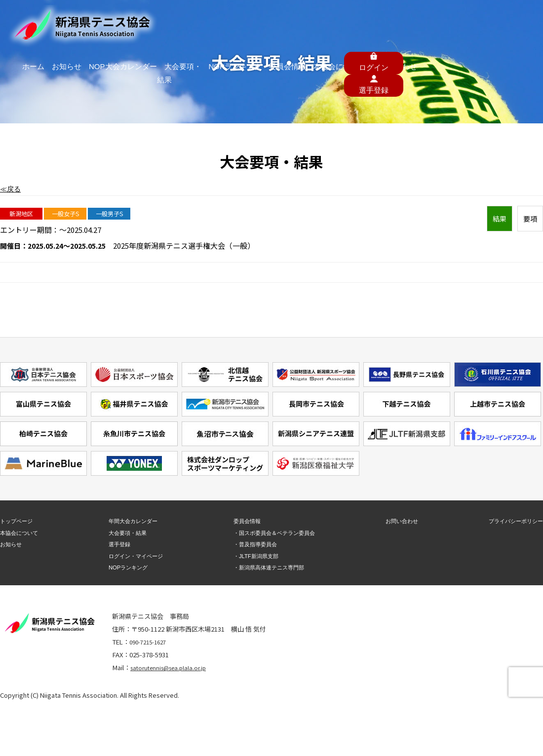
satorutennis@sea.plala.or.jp (173, 667)
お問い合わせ (428, 19)
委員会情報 (341, 19)
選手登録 (116, 544)
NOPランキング (299, 19)
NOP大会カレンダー (197, 19)
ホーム (123, 19)
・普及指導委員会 (252, 544)
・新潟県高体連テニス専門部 (268, 567)
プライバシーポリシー (511, 521)
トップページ (19, 521)
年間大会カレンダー (133, 521)
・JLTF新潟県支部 (253, 555)
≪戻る (11, 189)
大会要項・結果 (251, 19)
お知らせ (152, 19)
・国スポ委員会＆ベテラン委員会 (275, 533)
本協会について (383, 19)
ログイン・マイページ (136, 555)
